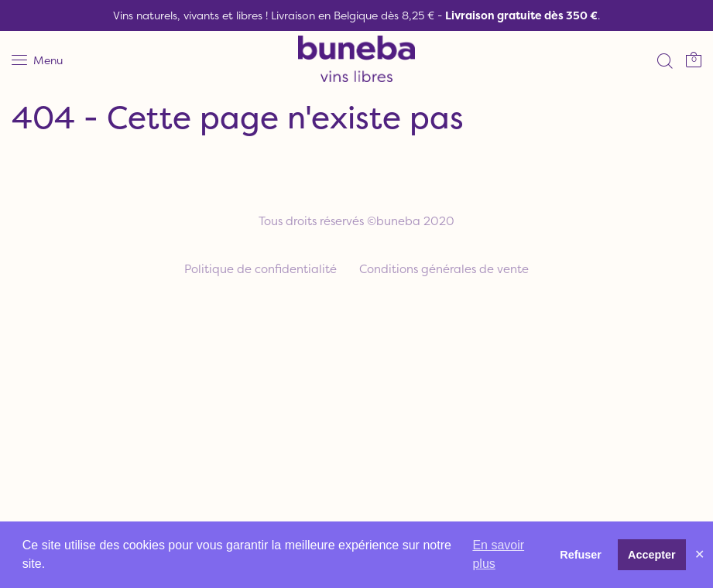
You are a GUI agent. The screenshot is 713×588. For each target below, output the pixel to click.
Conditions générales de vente (444, 269)
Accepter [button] (652, 555)
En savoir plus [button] (498, 554)
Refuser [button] (581, 555)
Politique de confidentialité (261, 269)
